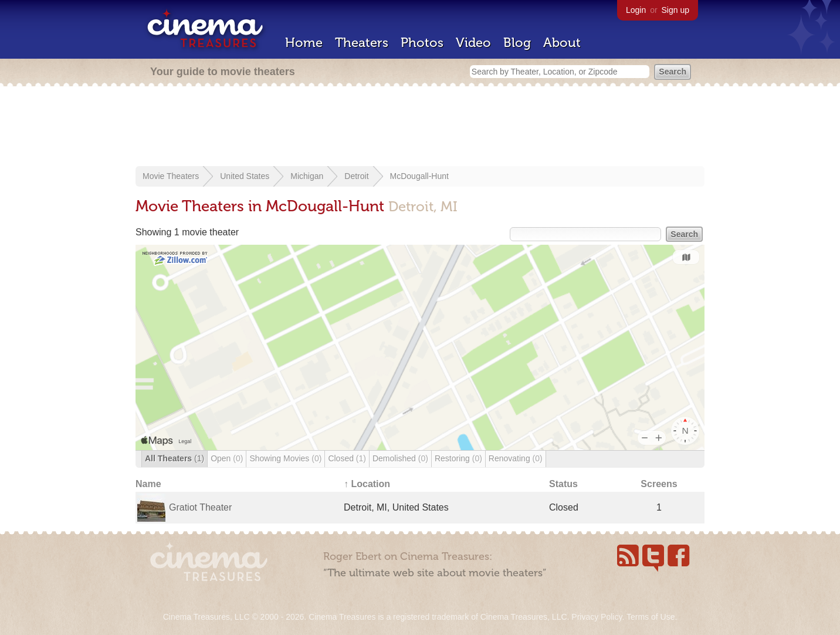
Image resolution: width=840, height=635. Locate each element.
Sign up (675, 10)
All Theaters (175, 458)
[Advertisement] (420, 127)
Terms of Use (651, 617)
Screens (659, 484)
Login (636, 10)
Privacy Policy (597, 617)
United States (245, 176)
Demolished (400, 458)
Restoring (458, 458)
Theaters (362, 43)
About (562, 43)
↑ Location (367, 484)
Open (227, 458)
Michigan (307, 176)
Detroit (356, 176)
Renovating (516, 458)
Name (148, 484)
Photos (422, 43)
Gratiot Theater (200, 507)
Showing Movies (285, 458)
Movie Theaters (171, 176)
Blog (517, 43)
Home (304, 43)
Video (473, 43)
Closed (347, 458)
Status (563, 484)
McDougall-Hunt (419, 176)
